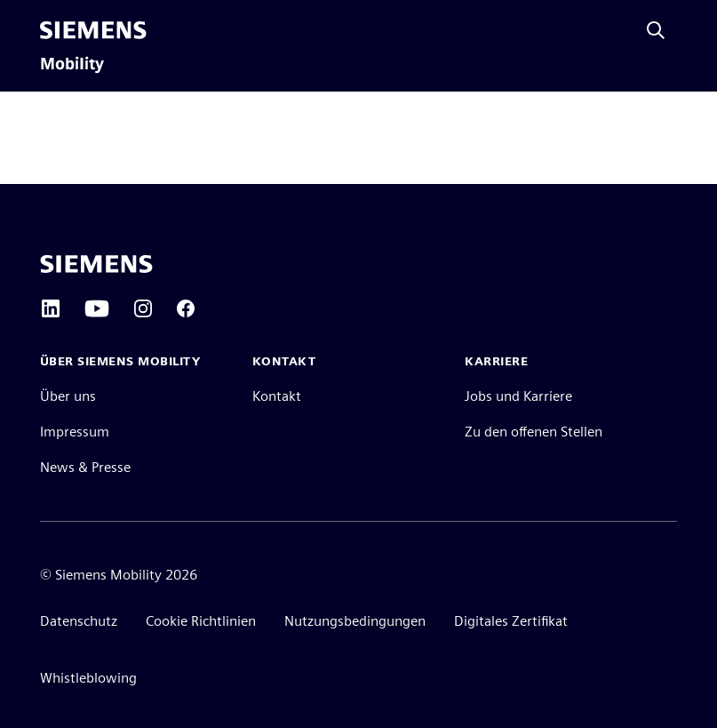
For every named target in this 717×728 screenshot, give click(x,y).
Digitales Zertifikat (511, 621)
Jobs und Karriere (518, 396)
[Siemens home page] (96, 264)
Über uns (68, 396)
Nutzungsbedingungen (355, 621)
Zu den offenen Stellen (534, 432)
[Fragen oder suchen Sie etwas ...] (656, 30)
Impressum (75, 432)
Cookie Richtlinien (201, 621)
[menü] (170, 31)
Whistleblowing (88, 678)
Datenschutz (79, 621)
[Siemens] (93, 30)
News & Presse (85, 467)
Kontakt (277, 396)
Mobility (72, 64)
